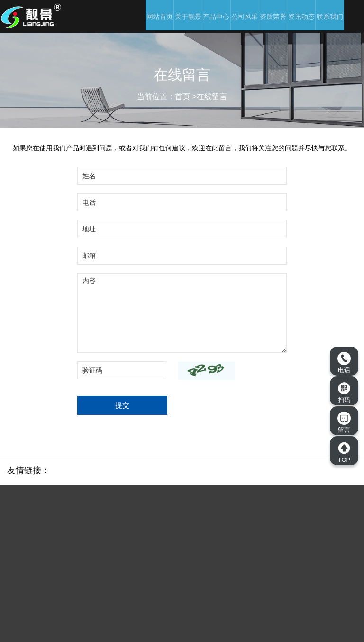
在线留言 (212, 96)
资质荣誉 (273, 17)
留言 (344, 422)
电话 (344, 363)
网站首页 (160, 17)
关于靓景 (188, 17)
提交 (122, 405)
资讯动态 (301, 17)
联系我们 (330, 17)
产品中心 (216, 17)
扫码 (344, 393)
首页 (182, 96)
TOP (344, 452)
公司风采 (245, 17)
